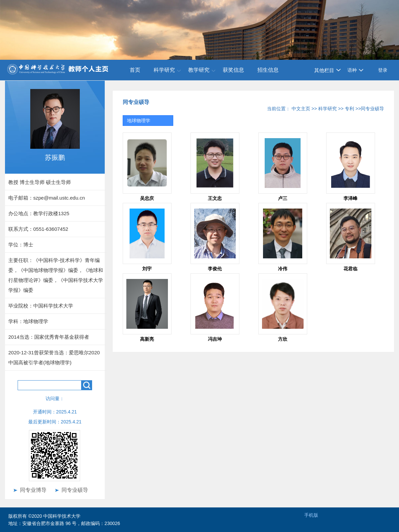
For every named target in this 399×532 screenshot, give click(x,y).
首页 (135, 70)
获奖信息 (233, 70)
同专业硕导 (75, 490)
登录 (383, 70)
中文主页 (301, 109)
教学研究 (199, 70)
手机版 (311, 515)
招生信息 (268, 70)
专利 (349, 109)
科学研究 (164, 70)
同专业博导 (33, 490)
